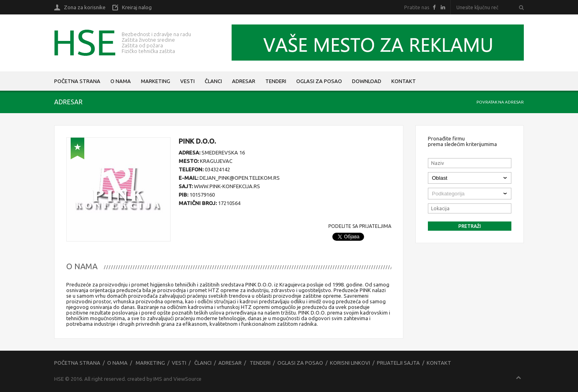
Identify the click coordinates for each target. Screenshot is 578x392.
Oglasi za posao (319, 81)
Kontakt (404, 81)
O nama (121, 81)
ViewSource (187, 379)
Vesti (187, 81)
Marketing (156, 81)
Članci (213, 81)
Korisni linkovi (350, 363)
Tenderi (276, 81)
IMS (158, 379)
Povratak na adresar (500, 102)
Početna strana (77, 81)
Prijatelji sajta (398, 363)
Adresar (244, 81)
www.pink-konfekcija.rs (227, 186)
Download (367, 81)
